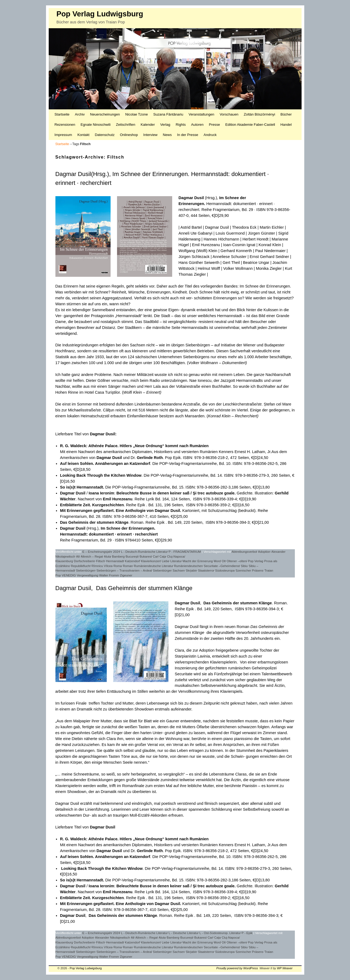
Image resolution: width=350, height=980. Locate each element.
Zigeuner (126, 575)
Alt (78, 556)
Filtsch (101, 561)
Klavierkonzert (151, 561)
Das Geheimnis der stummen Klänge (94, 522)
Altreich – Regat (92, 556)
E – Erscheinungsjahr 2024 (101, 552)
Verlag (165, 125)
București (132, 556)
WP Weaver (285, 968)
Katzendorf (132, 561)
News (167, 135)
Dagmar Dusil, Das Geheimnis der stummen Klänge (124, 588)
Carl (156, 556)
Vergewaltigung (87, 575)
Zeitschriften (126, 125)
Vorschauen (229, 114)
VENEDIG (69, 575)
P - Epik (247, 933)
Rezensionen (65, 125)
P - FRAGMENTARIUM (185, 552)
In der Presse (188, 135)
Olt (224, 561)
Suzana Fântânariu (168, 114)
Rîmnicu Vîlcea (102, 566)
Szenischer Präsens (249, 570)
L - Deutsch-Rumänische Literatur (144, 552)
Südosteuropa (225, 570)
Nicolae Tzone (137, 114)
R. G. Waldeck (73, 446)
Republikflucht (81, 566)
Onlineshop (129, 135)
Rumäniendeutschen (188, 566)
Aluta (107, 556)
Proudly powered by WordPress (237, 968)
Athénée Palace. (103, 839)
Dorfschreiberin (84, 561)
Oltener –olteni (237, 561)
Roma (118, 566)
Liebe (166, 561)
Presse (215, 125)
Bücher (286, 114)
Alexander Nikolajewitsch (112, 937)
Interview (150, 135)
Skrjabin (191, 570)
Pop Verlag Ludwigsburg (100, 14)
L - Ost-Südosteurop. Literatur (220, 933)
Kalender (148, 125)
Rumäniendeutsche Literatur (153, 566)
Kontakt (84, 135)
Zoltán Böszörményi (259, 114)
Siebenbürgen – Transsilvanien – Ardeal (124, 570)
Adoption (264, 552)
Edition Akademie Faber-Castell (250, 125)
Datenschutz (105, 135)
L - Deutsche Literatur (184, 933)
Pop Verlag (256, 561)
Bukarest (146, 556)
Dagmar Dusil (191, 198)
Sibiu (244, 566)
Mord (217, 561)
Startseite (62, 114)
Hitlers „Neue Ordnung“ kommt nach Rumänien (164, 446)
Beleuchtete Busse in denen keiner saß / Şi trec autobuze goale (176, 493)
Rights (181, 125)
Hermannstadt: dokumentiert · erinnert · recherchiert (109, 534)
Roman (128, 566)
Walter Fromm (109, 575)
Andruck (210, 135)
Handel (286, 125)
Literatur (176, 561)
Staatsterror (206, 570)
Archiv (80, 114)
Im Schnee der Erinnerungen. (128, 528)
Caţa (163, 556)
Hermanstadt (115, 561)
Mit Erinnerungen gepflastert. (87, 904)
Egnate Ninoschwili (95, 125)
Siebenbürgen (86, 570)
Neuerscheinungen (105, 114)
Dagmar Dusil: (103, 434)
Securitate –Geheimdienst (222, 566)
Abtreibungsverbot (244, 552)
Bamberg (118, 556)
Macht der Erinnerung (198, 561)
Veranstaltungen (201, 114)
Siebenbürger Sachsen (169, 570)
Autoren (197, 125)
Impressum (63, 135)
